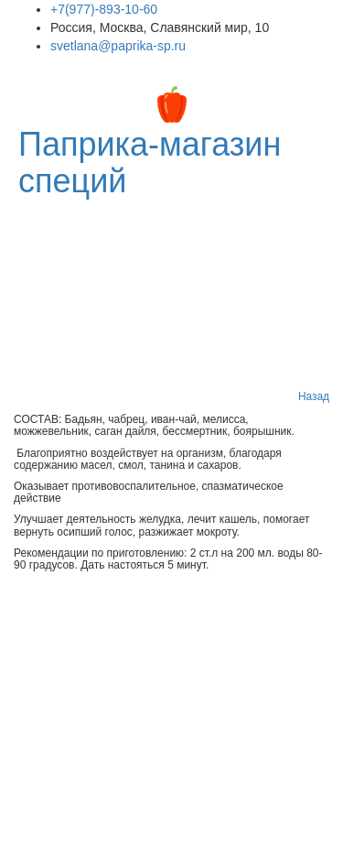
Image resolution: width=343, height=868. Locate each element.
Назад (314, 396)
